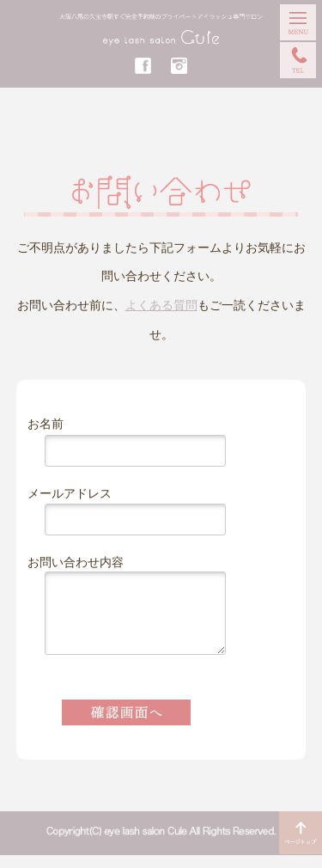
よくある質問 (161, 305)
